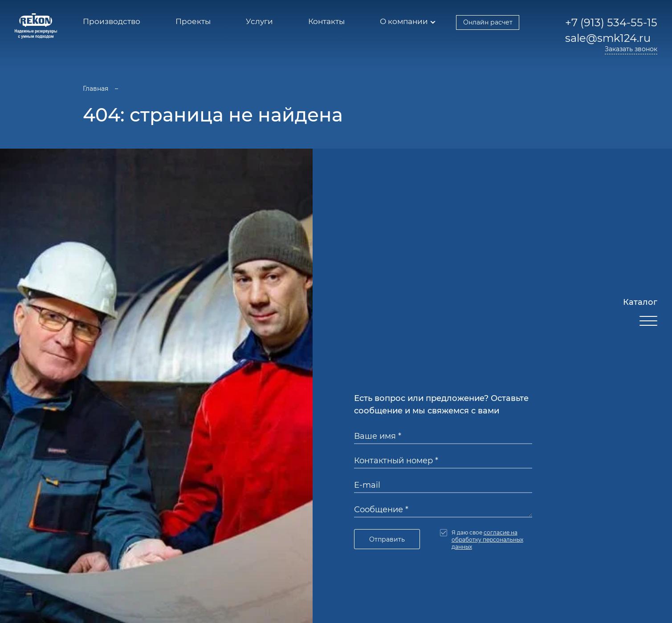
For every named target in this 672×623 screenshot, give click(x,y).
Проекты (193, 21)
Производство (112, 21)
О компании (404, 21)
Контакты (326, 21)
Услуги (259, 21)
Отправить (387, 539)
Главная (96, 89)
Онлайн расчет (488, 22)
